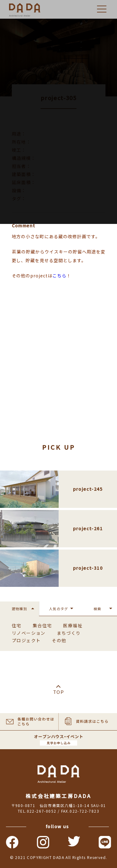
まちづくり (69, 633)
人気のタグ (59, 609)
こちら (59, 276)
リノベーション (29, 633)
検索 (97, 609)
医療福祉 (73, 625)
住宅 (17, 625)
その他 (59, 640)
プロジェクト (26, 640)
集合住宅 (42, 625)
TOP (58, 692)
